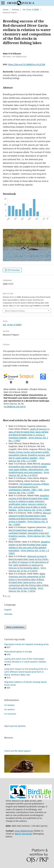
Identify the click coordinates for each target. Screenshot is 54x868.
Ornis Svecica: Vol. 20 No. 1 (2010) (26, 590)
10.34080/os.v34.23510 (15, 407)
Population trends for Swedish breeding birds (26, 644)
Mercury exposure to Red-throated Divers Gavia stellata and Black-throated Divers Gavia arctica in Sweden (30, 517)
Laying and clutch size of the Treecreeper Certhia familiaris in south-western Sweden (25, 660)
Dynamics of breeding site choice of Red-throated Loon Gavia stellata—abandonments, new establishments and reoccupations (30, 468)
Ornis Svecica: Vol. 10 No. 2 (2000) (34, 510)
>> (9, 596)
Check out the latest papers (18, 751)
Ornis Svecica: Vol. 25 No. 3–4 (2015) (27, 569)
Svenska (8, 614)
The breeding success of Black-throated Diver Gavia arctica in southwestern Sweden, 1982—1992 (29, 487)
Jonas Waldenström (24, 831)
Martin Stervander (24, 834)
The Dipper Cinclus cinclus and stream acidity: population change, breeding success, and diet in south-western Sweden (29, 454)
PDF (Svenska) (13, 270)
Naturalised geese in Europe (18, 652)
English (8, 610)
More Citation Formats (15, 311)
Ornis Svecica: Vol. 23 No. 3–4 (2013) (29, 474)
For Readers (9, 705)
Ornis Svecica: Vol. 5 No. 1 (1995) (29, 491)
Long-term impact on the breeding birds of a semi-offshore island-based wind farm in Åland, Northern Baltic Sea (26, 672)
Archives (15, 10)
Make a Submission (15, 627)
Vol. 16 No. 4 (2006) (31, 10)
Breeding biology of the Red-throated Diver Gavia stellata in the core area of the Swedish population (29, 546)
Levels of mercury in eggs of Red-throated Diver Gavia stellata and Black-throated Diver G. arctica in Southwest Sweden (29, 433)
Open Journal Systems (15, 726)
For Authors (9, 709)
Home (6, 10)
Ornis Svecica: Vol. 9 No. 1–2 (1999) (27, 459)
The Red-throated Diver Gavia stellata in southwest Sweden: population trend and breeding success (30, 532)
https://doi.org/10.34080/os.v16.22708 (27, 64)
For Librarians (10, 714)
